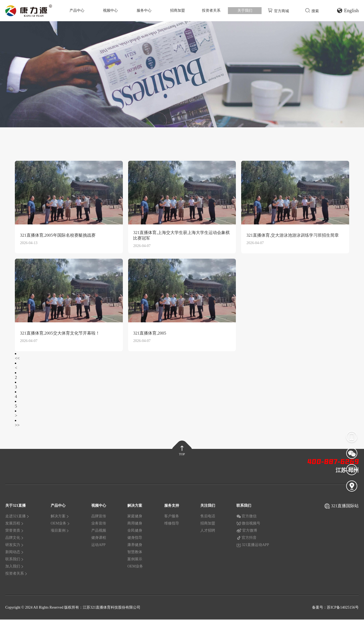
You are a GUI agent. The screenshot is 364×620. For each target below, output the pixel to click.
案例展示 (135, 560)
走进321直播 (17, 517)
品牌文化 (15, 538)
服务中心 (144, 10)
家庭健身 (135, 517)
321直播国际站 (345, 507)
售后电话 (208, 517)
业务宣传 (99, 524)
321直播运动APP (253, 546)
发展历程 (15, 524)
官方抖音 (246, 539)
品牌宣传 (99, 517)
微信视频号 (248, 524)
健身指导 (135, 538)
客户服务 (172, 517)
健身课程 (99, 538)
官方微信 (246, 517)
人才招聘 (208, 531)
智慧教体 (135, 553)
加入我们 (15, 567)
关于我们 (245, 10)
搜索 (312, 10)
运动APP (98, 546)
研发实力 (15, 546)
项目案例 (60, 531)
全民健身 (135, 531)
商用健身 (135, 524)
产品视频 (99, 531)
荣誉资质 (15, 531)
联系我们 (15, 560)
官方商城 (278, 10)
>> (17, 426)
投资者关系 (211, 10)
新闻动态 (15, 553)
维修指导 (172, 524)
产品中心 (77, 10)
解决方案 (60, 517)
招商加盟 (177, 10)
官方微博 (247, 531)
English (348, 11)
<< (17, 359)
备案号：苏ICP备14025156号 (335, 608)
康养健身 (135, 546)
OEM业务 (60, 524)
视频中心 (110, 10)
